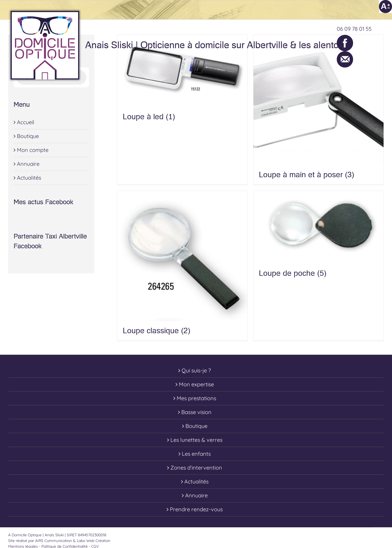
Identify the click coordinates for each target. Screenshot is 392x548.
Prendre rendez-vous (196, 509)
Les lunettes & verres (196, 440)
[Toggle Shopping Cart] (357, 45)
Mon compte (33, 150)
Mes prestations (196, 398)
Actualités (29, 178)
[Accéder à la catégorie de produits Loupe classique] (182, 266)
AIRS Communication (54, 541)
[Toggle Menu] (380, 45)
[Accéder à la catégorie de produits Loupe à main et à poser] (318, 110)
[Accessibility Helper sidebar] (385, 7)
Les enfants (196, 454)
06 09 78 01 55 (354, 29)
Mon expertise (196, 384)
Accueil (26, 122)
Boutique (28, 136)
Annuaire (28, 164)
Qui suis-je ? (196, 370)
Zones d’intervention (196, 468)
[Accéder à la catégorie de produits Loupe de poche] (318, 237)
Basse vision (196, 412)
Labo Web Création (94, 541)
